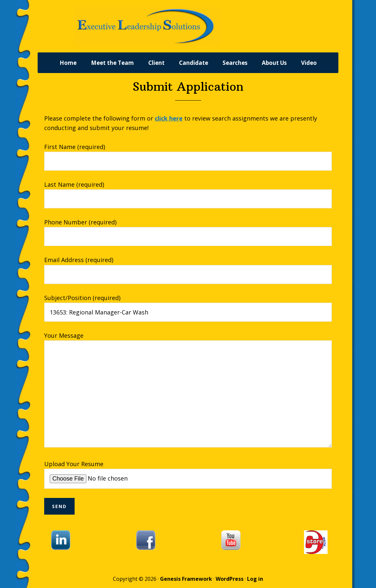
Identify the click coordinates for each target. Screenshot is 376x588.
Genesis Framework (186, 579)
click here (169, 118)
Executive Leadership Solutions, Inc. (172, 26)
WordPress (230, 579)
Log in (255, 579)
